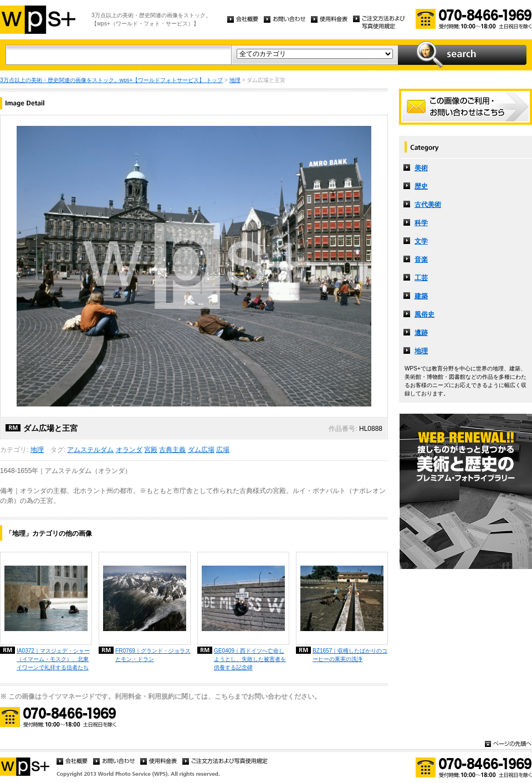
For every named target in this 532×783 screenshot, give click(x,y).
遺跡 (421, 333)
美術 (421, 168)
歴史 (421, 186)
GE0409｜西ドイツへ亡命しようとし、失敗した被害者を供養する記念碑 (250, 659)
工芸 (421, 278)
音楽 (421, 260)
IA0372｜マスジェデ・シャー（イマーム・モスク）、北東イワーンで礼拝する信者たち (53, 659)
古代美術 (428, 205)
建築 (421, 296)
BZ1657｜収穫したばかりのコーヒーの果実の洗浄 (350, 655)
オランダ (129, 450)
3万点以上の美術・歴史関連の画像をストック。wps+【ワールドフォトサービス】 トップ (111, 80)
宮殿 (151, 450)
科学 (421, 223)
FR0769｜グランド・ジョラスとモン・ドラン (153, 655)
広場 (223, 450)
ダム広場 (201, 450)
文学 (421, 241)
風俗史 (424, 314)
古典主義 (172, 450)
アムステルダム (90, 450)
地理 (235, 80)
